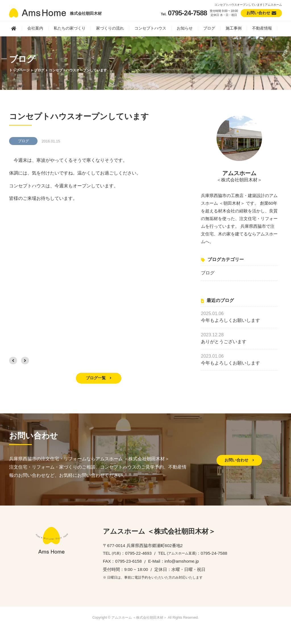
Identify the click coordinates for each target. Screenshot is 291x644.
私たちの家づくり (70, 28)
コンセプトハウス (150, 28)
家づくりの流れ (110, 28)
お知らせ (185, 28)
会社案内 (35, 28)
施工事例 (234, 28)
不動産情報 (262, 28)
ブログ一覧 (99, 378)
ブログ (209, 28)
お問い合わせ (239, 460)
